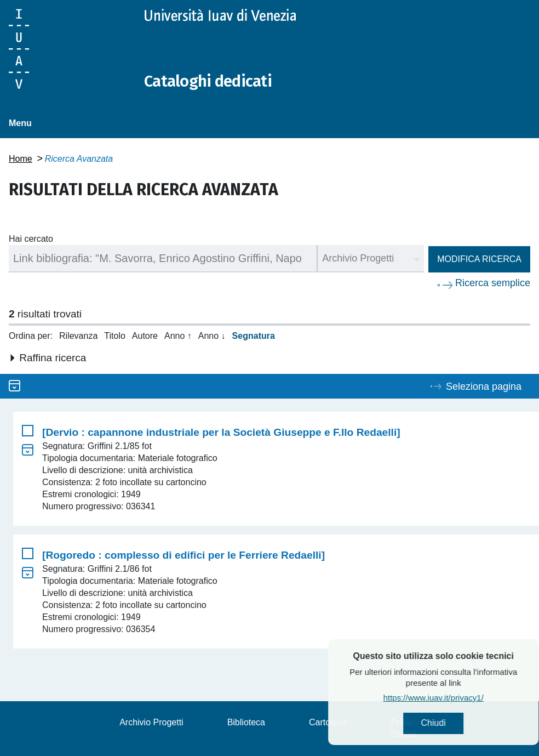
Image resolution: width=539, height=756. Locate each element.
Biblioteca (246, 722)
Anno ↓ (212, 336)
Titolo (115, 336)
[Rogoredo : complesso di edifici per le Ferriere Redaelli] (184, 555)
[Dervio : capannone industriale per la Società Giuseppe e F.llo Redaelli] (221, 432)
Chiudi (460, 723)
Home (21, 159)
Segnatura (254, 336)
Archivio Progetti (151, 722)
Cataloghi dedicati (210, 81)
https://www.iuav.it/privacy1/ (460, 698)
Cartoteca (328, 722)
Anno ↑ (178, 336)
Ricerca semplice (493, 283)
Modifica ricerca (479, 259)
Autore (145, 336)
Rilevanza (78, 336)
